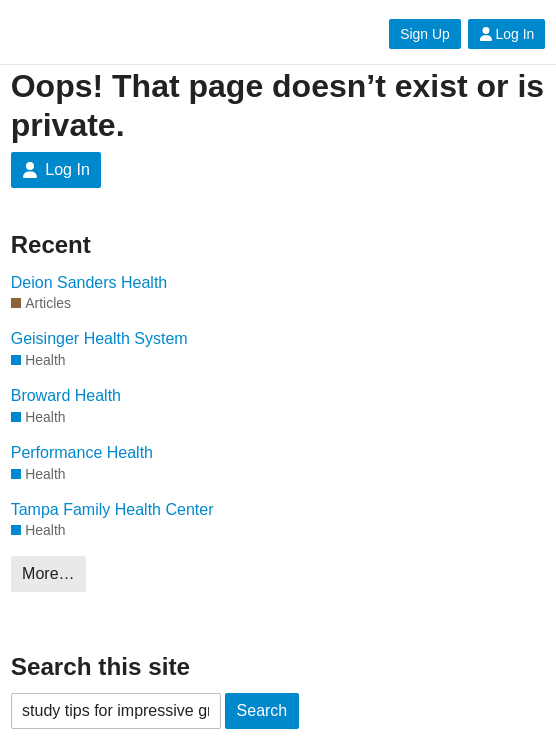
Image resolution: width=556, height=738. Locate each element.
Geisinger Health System (99, 338)
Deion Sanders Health (89, 282)
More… (48, 573)
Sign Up (424, 34)
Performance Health (82, 452)
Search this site (100, 666)
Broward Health (66, 395)
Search (262, 710)
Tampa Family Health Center (112, 509)
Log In (507, 34)
